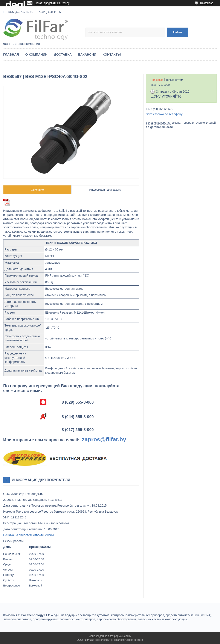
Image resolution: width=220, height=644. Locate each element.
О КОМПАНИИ (36, 54)
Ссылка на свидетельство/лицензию (29, 535)
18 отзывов (206, 3)
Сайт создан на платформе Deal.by (110, 636)
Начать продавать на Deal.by (52, 3)
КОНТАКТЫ (112, 54)
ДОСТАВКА (63, 54)
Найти (177, 32)
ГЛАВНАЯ (11, 54)
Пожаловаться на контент (128, 640)
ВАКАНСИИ (87, 54)
